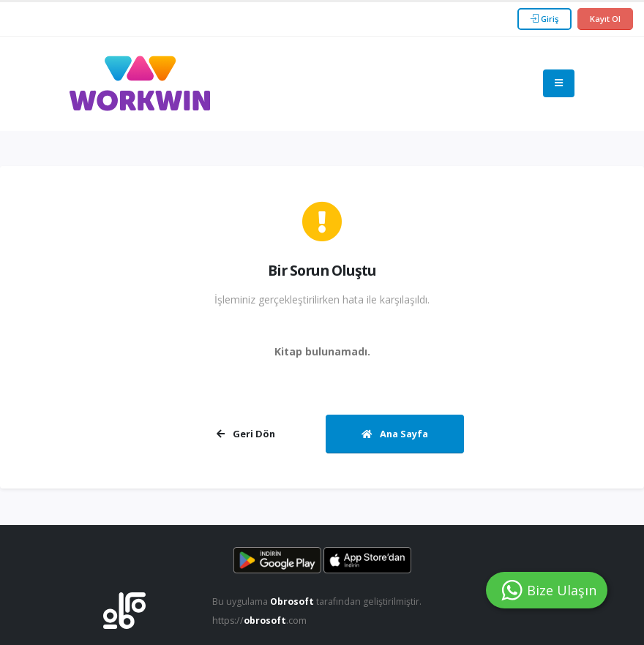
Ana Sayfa (395, 434)
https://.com (260, 621)
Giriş (544, 19)
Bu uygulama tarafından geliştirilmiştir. (318, 601)
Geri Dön (246, 434)
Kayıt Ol (605, 19)
